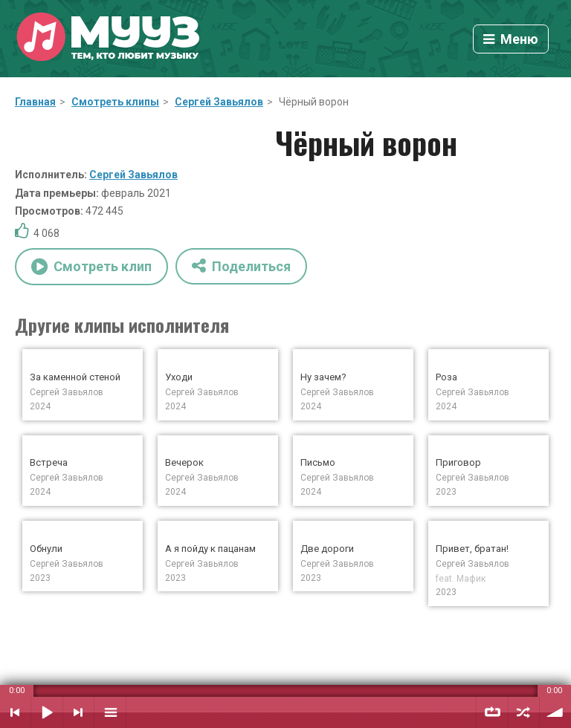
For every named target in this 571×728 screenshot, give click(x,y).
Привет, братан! (472, 549)
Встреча (49, 462)
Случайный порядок (524, 712)
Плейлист (110, 712)
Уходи (179, 377)
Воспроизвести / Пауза (47, 712)
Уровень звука (555, 712)
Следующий (78, 712)
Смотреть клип (91, 267)
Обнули (46, 549)
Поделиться (241, 266)
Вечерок (184, 462)
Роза (446, 377)
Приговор (458, 462)
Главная (35, 102)
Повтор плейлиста (492, 712)
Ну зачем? (323, 377)
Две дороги (327, 549)
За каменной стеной (75, 377)
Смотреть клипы (115, 102)
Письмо (318, 462)
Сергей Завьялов (219, 102)
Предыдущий (15, 712)
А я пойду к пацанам (210, 549)
